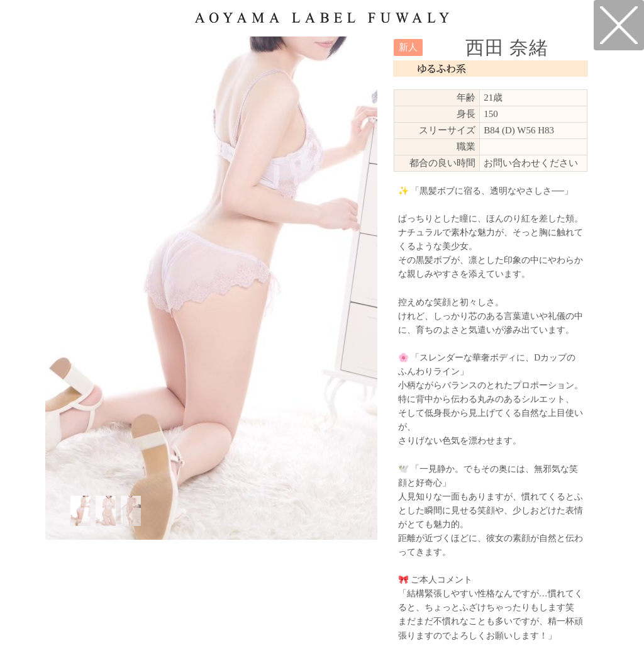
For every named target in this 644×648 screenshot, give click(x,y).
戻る (619, 25)
